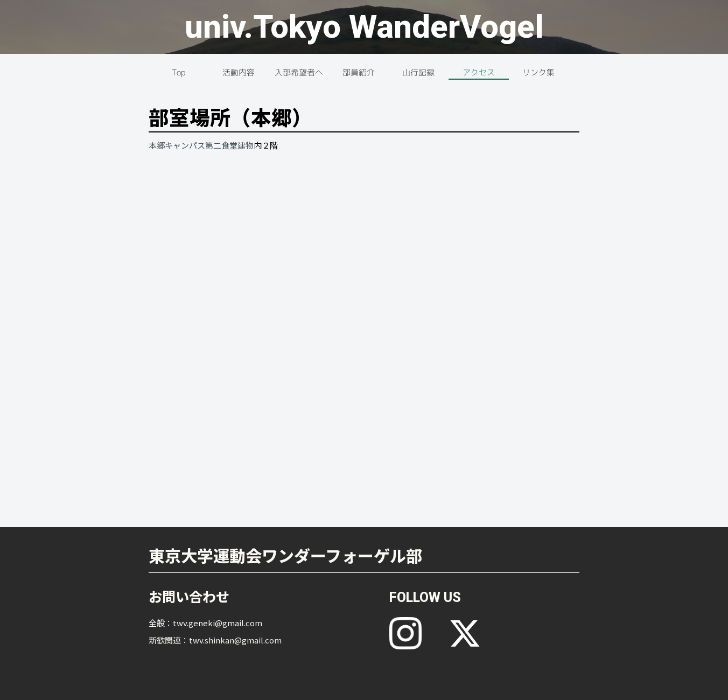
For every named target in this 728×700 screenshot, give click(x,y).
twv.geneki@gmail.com (218, 623)
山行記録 (418, 72)
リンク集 (538, 72)
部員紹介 (359, 72)
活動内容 (239, 72)
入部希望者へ (299, 72)
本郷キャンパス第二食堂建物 (201, 145)
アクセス (479, 72)
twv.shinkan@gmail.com (235, 640)
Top (178, 72)
